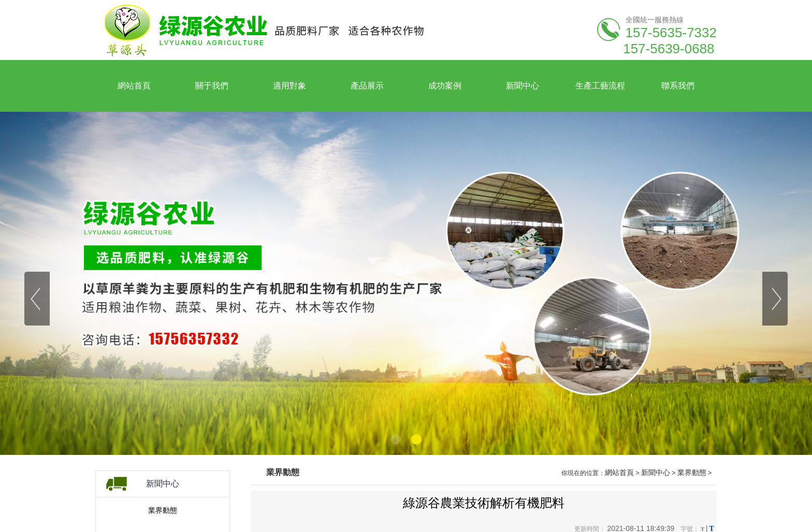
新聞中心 (656, 472)
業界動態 (163, 510)
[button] (396, 439)
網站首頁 (619, 472)
